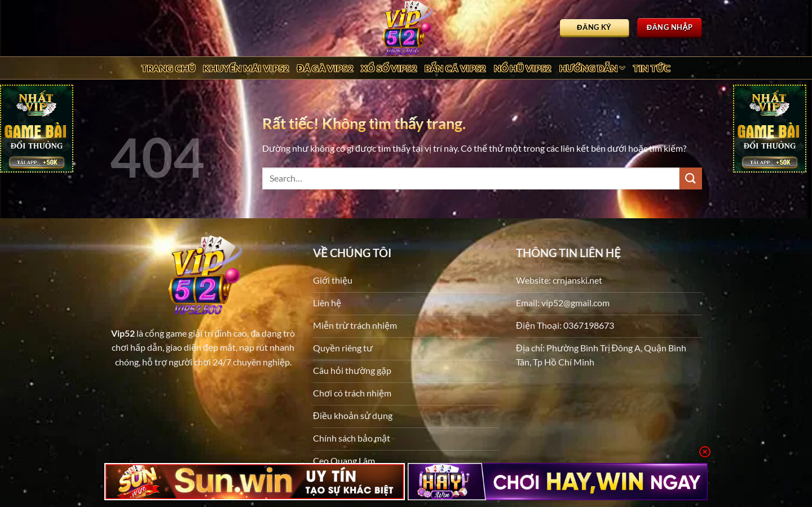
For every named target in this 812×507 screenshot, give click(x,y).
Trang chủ (169, 68)
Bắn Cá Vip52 (455, 68)
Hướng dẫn (592, 68)
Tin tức (652, 68)
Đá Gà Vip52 (325, 68)
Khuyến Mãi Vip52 (246, 68)
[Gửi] (691, 178)
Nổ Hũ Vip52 (523, 68)
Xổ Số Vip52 (389, 68)
